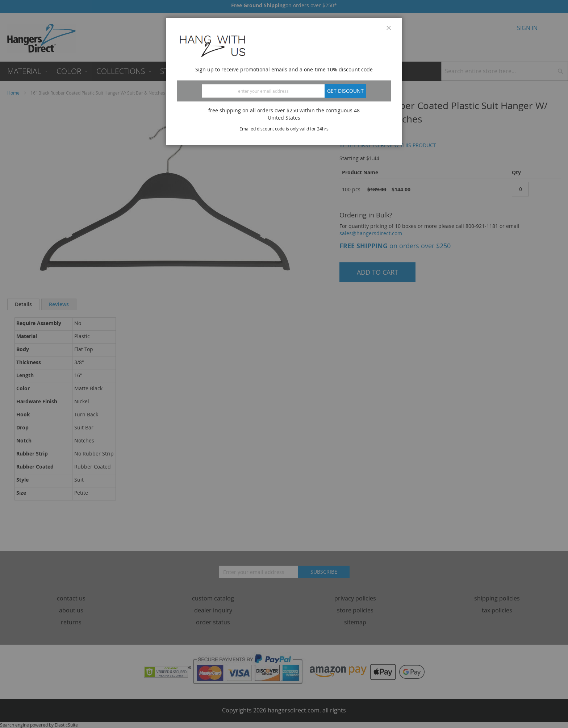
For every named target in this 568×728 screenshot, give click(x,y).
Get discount (345, 91)
